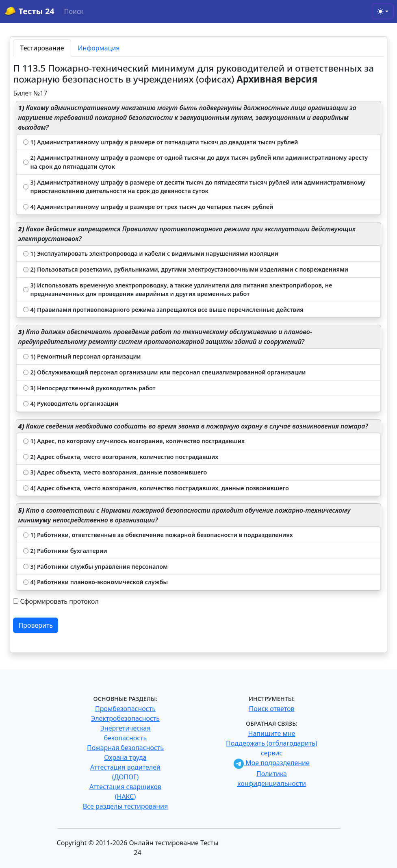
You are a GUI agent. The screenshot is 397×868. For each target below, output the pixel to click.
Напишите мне (272, 733)
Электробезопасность (125, 718)
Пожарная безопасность (125, 748)
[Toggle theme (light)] (383, 11)
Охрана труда (125, 757)
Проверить (36, 625)
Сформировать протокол (59, 601)
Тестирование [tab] (42, 48)
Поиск (74, 11)
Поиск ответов (272, 709)
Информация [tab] (99, 48)
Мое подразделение (272, 763)
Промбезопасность (125, 709)
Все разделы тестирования (125, 806)
